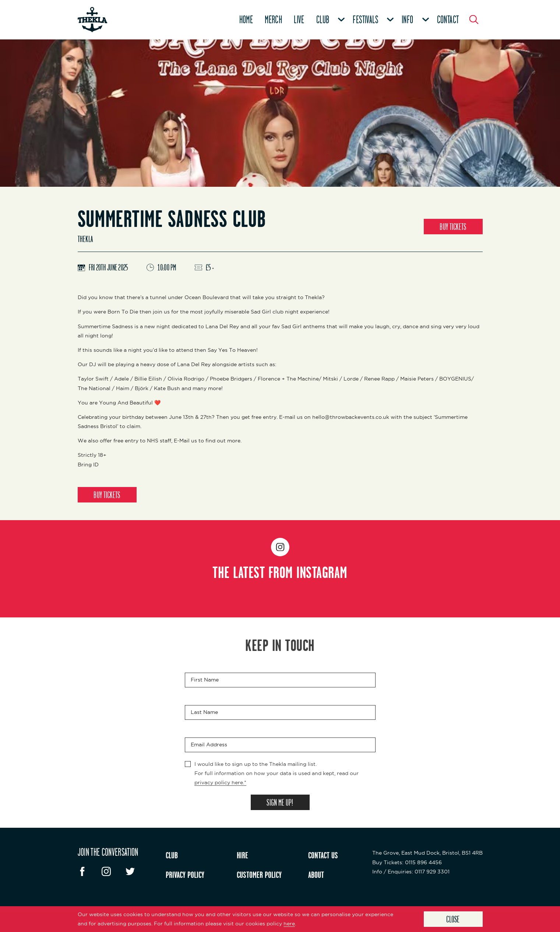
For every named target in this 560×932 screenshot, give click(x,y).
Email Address (209, 744)
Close (453, 919)
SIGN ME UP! (280, 802)
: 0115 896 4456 (407, 862)
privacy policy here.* (220, 782)
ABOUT (316, 875)
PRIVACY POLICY (185, 875)
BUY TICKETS (453, 227)
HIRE (242, 855)
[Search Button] (474, 20)
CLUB (172, 855)
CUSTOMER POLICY (259, 875)
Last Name (204, 712)
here (289, 924)
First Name (205, 680)
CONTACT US (323, 855)
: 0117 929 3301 (411, 872)
